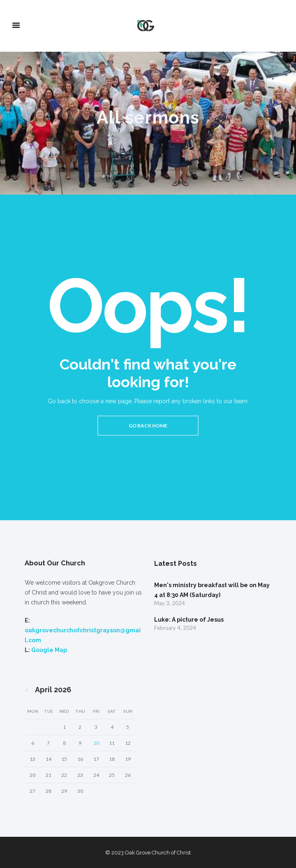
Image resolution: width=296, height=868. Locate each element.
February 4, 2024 (175, 628)
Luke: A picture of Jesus (189, 620)
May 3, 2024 (170, 603)
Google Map (49, 650)
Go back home (148, 426)
